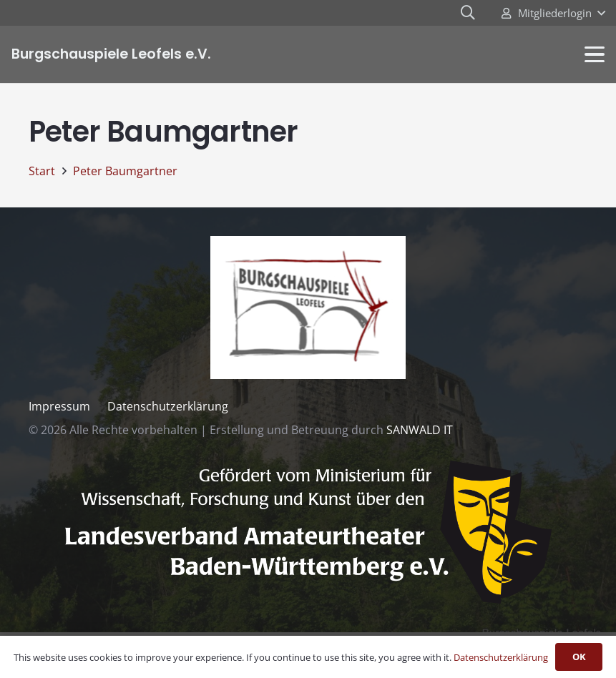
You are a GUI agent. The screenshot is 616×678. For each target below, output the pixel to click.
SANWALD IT (420, 430)
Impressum (59, 406)
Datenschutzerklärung (168, 406)
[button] (553, 13)
